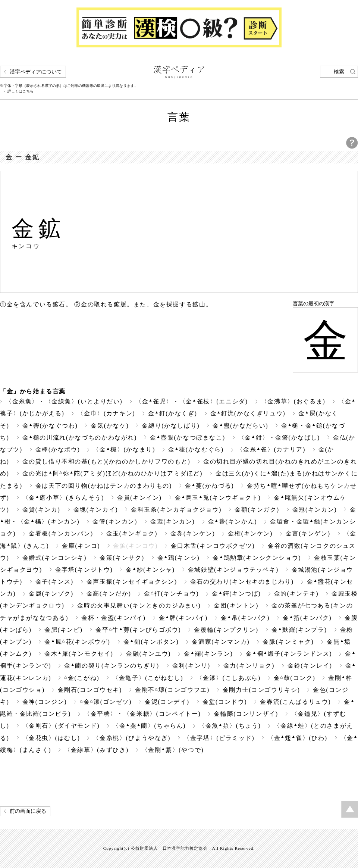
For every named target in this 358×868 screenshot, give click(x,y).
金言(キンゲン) (308, 533)
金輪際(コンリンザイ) (246, 714)
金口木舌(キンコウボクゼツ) (213, 546)
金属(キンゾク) (51, 594)
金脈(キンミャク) (288, 642)
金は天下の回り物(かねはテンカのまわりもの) (104, 486)
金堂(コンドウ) (225, 702)
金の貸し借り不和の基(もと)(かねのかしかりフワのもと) (106, 461)
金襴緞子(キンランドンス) (289, 654)
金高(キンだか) (109, 594)
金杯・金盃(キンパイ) (113, 618)
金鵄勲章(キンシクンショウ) (257, 558)
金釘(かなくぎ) (172, 413)
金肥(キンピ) (63, 630)
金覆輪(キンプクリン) (226, 630)
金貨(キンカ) (41, 510)
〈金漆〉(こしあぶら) (228, 678)
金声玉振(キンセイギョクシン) (132, 582)
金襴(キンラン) (208, 654)
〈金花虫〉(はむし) (51, 738)
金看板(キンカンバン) (61, 533)
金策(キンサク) (122, 558)
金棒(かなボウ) (58, 449)
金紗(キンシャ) (150, 570)
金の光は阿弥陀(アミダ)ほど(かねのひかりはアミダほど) (112, 473)
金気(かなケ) (110, 426)
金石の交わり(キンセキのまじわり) (242, 582)
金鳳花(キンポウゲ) (77, 642)
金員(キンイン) (139, 498)
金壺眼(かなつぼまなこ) (188, 438)
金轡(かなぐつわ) (50, 426)
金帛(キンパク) (245, 618)
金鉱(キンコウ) (135, 546)
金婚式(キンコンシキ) (54, 558)
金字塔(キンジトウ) (84, 570)
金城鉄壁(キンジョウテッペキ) (233, 570)
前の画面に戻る (28, 811)
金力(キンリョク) (249, 666)
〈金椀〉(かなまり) (124, 449)
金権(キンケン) (250, 533)
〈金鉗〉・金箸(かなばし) (279, 438)
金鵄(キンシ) (179, 558)
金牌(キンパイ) (183, 618)
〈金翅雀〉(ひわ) (297, 738)
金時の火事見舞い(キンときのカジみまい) (139, 605)
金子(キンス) (54, 582)
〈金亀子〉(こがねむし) (148, 678)
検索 (339, 72)
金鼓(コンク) (295, 678)
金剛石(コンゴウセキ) (90, 690)
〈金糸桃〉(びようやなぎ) (132, 738)
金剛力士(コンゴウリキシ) (261, 690)
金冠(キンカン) (315, 510)
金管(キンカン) (115, 522)
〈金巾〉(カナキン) (106, 413)
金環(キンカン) (173, 522)
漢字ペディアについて (36, 72)
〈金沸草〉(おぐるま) (293, 401)
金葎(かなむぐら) (196, 449)
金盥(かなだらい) (240, 426)
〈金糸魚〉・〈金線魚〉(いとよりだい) (64, 401)
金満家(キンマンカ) (221, 642)
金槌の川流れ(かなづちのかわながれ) (80, 438)
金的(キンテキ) (296, 594)
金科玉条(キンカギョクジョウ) (176, 510)
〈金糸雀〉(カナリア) (271, 449)
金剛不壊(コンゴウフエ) (172, 690)
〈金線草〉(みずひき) (96, 750)
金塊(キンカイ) (96, 510)
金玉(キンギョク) (132, 533)
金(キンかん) (233, 522)
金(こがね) (82, 678)
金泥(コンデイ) (167, 702)
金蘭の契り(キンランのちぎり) (112, 666)
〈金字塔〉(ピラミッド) (219, 738)
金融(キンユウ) (148, 654)
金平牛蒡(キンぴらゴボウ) (138, 630)
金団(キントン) (236, 605)
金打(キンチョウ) (171, 594)
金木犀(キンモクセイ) (79, 654)
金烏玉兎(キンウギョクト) (218, 498)
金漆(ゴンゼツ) (106, 702)
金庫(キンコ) (81, 546)
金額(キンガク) (257, 510)
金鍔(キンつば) (236, 594)
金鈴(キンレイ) (310, 666)
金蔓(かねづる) (209, 486)
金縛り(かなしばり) (171, 426)
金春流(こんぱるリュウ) (295, 702)
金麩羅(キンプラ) (299, 630)
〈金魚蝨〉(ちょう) (230, 726)
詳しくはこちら (21, 91)
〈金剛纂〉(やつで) (173, 750)
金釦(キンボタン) (151, 642)
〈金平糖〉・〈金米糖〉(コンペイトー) (142, 714)
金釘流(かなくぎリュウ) (248, 413)
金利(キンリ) (191, 666)
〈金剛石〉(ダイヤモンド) (61, 726)
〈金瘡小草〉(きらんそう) (63, 498)
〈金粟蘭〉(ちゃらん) (149, 726)
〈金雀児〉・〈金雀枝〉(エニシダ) (191, 401)
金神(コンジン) (45, 702)
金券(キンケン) (193, 533)
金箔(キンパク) (307, 618)
